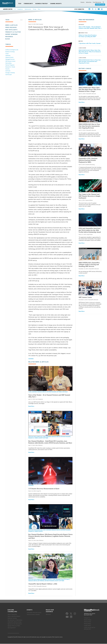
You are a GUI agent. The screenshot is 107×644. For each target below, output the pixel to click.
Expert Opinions (11, 34)
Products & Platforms (14, 32)
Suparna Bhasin (89, 200)
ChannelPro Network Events (34, 613)
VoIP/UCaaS (8, 75)
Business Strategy (42, 4)
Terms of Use (87, 622)
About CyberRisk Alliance (14, 616)
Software (8, 71)
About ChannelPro (12, 614)
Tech (20, 4)
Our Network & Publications (15, 620)
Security (7, 69)
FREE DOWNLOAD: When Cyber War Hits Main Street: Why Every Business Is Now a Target (90, 52)
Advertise (89, 2)
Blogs (8, 39)
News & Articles (11, 25)
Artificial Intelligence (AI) (12, 50)
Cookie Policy (87, 626)
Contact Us (87, 618)
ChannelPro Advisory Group (15, 622)
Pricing (34, 9)
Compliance (20, 9)
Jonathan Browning (90, 165)
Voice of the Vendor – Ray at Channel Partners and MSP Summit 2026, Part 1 (90, 28)
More (39, 9)
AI (15, 9)
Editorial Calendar (12, 618)
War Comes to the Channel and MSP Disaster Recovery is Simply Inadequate (90, 196)
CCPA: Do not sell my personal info (90, 628)
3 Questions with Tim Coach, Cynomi (90, 43)
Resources (9, 37)
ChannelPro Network (42, 586)
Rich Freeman (40, 24)
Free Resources (97, 2)
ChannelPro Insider (100, 5)
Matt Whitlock (39, 445)
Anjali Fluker (90, 235)
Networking (8, 63)
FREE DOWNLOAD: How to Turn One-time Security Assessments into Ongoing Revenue (90, 61)
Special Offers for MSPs (14, 626)
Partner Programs (10, 65)
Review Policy (88, 620)
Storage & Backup (10, 73)
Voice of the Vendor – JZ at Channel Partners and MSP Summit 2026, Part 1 (49, 396)
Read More (31, 406)
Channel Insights (56, 4)
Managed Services (10, 59)
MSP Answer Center (10, 61)
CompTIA (39, 491)
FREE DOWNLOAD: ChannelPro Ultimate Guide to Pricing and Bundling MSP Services (89, 265)
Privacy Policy (87, 624)
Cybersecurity (28, 4)
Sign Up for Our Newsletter (15, 624)
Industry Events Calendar (33, 615)
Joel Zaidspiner (39, 399)
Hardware (8, 55)
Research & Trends (10, 67)
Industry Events (9, 57)
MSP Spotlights (11, 30)
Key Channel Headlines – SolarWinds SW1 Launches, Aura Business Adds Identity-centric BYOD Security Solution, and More (50, 442)
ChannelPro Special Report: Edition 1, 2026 (43, 584)
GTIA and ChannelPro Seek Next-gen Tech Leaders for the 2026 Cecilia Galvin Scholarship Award (90, 230)
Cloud (7, 54)
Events (83, 2)
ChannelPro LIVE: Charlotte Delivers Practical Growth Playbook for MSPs (88, 160)
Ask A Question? (12, 628)
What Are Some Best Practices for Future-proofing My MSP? (88, 36)
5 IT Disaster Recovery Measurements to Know (44, 489)
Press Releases (11, 27)
